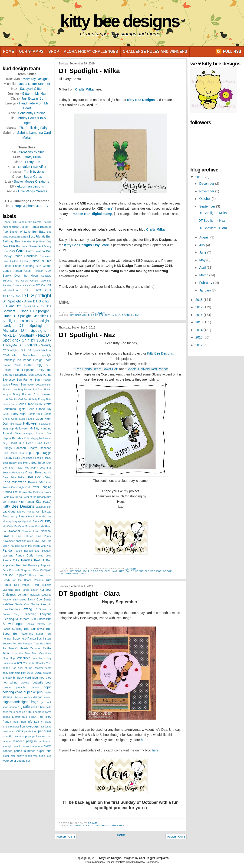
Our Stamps (31, 52)
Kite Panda (26, 502)
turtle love (45, 756)
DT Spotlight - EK (31, 306)
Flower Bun (18, 385)
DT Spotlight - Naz (29, 335)
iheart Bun (20, 722)
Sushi (40, 639)
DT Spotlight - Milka (89, 71)
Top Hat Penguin (23, 643)
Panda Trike (11, 560)
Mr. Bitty (45, 521)
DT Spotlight (37, 296)
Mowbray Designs (35, 79)
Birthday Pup (30, 241)
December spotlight (37, 355)
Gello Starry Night (15, 414)
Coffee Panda (19, 261)
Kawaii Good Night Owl (16, 487)
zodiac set (24, 761)
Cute (32, 285)
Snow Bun (44, 619)
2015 (199, 322)
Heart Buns (34, 443)
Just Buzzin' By (32, 98)
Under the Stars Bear (24, 653)
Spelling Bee (21, 629)
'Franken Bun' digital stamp (91, 214)
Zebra (48, 668)
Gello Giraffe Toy (39, 409)
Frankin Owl (16, 399)
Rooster (7, 600)
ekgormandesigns (15, 702)
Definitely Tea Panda (17, 360)
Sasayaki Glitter (31, 89)
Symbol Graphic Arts (148, 862)
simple (17, 746)
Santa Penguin (41, 604)
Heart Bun (17, 443)
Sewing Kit (29, 609)
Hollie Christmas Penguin (28, 458)
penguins (45, 731)
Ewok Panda (43, 375)
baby (5, 673)
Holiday (7, 458)
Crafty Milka (32, 157)
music (12, 731)
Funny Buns (10, 404)
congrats (35, 687)
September (208, 206)
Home (9, 52)
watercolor (9, 761)
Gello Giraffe (26, 404)
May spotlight (20, 521)
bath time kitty (18, 673)
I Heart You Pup (25, 468)
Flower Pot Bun (33, 389)
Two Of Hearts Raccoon (25, 648)
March (204, 275)
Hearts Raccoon (40, 448)
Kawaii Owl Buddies (31, 492)
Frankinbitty (30, 399)
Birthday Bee (11, 241)
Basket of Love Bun (24, 232)
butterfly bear (42, 683)
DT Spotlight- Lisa (39, 350)
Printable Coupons (95, 862)
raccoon (47, 736)
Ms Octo (19, 526)
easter (48, 697)
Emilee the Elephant (18, 370)
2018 (199, 300)
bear (30, 673)
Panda (7, 550)
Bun (12, 246)
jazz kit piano (43, 722)
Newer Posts (66, 837)
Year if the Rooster (34, 663)
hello (49, 707)
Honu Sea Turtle (34, 463)
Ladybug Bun (43, 507)
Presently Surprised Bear (24, 570)
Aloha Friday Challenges (91, 52)
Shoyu (17, 614)
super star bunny (13, 756)
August (205, 237)
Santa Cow (35, 600)
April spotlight (11, 227)
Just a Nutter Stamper (34, 84)
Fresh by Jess (34, 172)
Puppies (21, 575)
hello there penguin (14, 712)
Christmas (31, 256)
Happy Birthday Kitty (16, 438)
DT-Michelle (9, 355)
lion (23, 727)
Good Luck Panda (23, 419)
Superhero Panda (24, 639)
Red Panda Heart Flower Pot (96, 369)
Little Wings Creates (32, 191)
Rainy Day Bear (40, 575)
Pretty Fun (33, 162)
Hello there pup (13, 453)
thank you (31, 756)
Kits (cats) (44, 502)
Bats (42, 232)
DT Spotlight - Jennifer (29, 316)
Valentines (24, 658)
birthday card (22, 678)
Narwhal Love (30, 531)
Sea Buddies (11, 609)
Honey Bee (16, 463)
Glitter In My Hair (34, 94)
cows (19, 692)
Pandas (27, 560)
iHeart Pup (36, 717)
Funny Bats (45, 399)
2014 (199, 330)
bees (38, 673)
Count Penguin (34, 271)
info (30, 722)
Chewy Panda (12, 256)
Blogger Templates (116, 862)
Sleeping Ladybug (38, 614)
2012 (199, 345)
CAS (12, 251)
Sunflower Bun (41, 629)
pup (24, 736)
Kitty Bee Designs (120, 21)
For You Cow (30, 394)
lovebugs (32, 726)
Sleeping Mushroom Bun (19, 619)
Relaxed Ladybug (41, 595)
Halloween (31, 423)
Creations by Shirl (32, 152)
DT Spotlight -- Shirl (14, 350)
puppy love (34, 736)
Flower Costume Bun (39, 385)
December (207, 184)
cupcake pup (33, 692)
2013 (199, 337)
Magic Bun (34, 516)
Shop (54, 52)
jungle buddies (11, 727)
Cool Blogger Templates (154, 858)
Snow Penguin (13, 624)
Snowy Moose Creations (31, 181)
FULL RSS (232, 52)
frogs (35, 702)
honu (29, 712)
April (203, 268)
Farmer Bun (32, 380)
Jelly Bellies (18, 477)
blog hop (38, 678)
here (109, 208)
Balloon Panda (29, 227)
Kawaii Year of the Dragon (30, 497)
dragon (38, 697)
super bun (44, 751)
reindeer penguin (25, 741)
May (203, 260)
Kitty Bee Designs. (160, 353)
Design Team (42, 360)
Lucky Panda (18, 516)
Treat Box (39, 643)
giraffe (25, 707)
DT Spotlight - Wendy (35, 345)
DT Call (41, 285)
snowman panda (33, 746)
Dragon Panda (12, 365)
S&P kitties (20, 600)
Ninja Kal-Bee (24, 536)
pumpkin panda (12, 736)
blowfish (26, 683)
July (203, 245)
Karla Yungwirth (14, 482)
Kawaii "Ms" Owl (40, 482)
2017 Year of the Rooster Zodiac (31, 222)
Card (20, 251)
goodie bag (38, 707)
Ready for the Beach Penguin (23, 580)
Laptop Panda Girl (29, 512)
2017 (199, 307)
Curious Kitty (20, 285)
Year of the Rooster (30, 668)
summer (29, 751)
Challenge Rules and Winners (155, 52)
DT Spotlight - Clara (89, 594)
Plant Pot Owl (18, 565)
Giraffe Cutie (35, 414)
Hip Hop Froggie (39, 453)
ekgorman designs (30, 186)
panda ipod (31, 731)
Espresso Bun (24, 375)
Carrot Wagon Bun (39, 251)
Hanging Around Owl (38, 433)
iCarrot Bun (20, 717)
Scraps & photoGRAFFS (30, 206)
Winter (18, 663)
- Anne (7, 222)
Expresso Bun (12, 380)
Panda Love (44, 556)
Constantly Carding (32, 113)
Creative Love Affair (32, 167)
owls (20, 731)
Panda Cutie (24, 556)
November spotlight (14, 541)
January (205, 290)
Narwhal (14, 531)
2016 (199, 315)
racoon (7, 741)
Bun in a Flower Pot (29, 246)
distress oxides (23, 697)
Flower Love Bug (13, 389)
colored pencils (14, 687)
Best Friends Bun (40, 237)
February (206, 283)
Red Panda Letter (26, 590)
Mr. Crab (8, 526)
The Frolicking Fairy (33, 128)
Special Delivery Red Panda (147, 369)
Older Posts (176, 837)
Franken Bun (131, 315)
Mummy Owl (32, 526)
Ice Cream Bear (31, 473)
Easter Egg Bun (38, 365)
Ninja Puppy (43, 536)
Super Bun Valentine (18, 634)
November (207, 191)
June (203, 252)
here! (145, 740)
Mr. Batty (34, 521)
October (205, 199)
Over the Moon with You (36, 546)
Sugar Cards (33, 177)
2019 (199, 177)
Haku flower (15, 424)
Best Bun (23, 237)
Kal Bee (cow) (40, 477)
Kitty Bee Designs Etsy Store (86, 245)
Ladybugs (9, 512)
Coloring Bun (32, 266)
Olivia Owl (33, 541)
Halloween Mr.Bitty (27, 429)
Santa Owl (22, 604)
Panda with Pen (113, 826)
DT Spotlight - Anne (17, 301)
